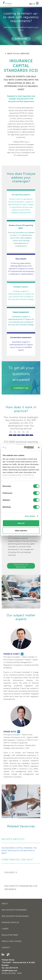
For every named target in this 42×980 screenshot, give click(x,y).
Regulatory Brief (10, 935)
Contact (6, 948)
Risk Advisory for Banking (14, 910)
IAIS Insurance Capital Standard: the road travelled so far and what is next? (19, 851)
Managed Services (10, 922)
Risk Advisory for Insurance (15, 916)
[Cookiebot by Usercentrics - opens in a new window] (25, 448)
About (5, 904)
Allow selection (21, 531)
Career (5, 929)
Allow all (21, 523)
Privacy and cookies (12, 941)
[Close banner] (39, 447)
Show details (30, 516)
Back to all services (17, 54)
